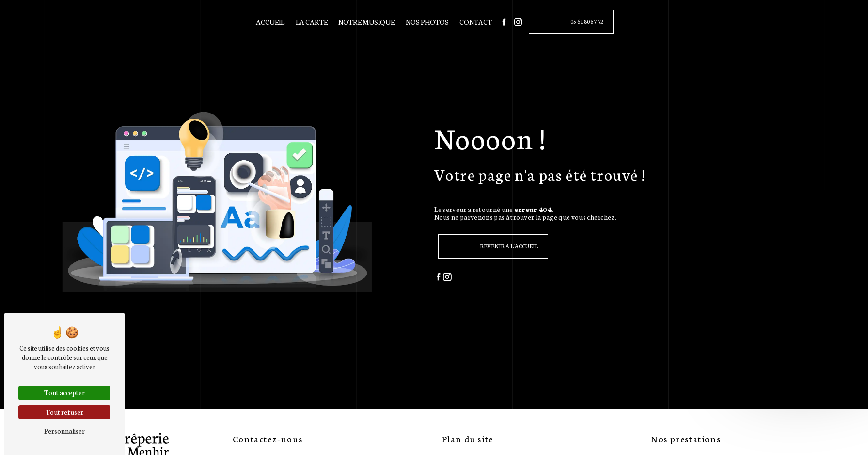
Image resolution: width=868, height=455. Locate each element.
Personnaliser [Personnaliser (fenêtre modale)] (64, 431)
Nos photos (427, 22)
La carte (312, 22)
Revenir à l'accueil (509, 246)
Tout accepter (64, 392)
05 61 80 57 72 (587, 21)
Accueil (270, 22)
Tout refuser (64, 412)
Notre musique (366, 22)
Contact (476, 22)
